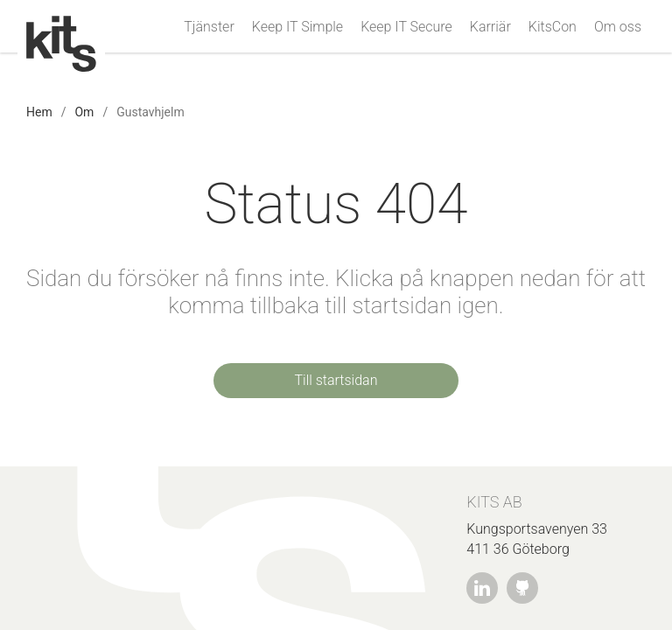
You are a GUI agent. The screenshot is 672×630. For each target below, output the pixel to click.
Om (84, 112)
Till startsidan (336, 380)
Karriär (490, 27)
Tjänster (209, 27)
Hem (39, 112)
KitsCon (553, 27)
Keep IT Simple (297, 27)
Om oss (618, 27)
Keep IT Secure (406, 27)
